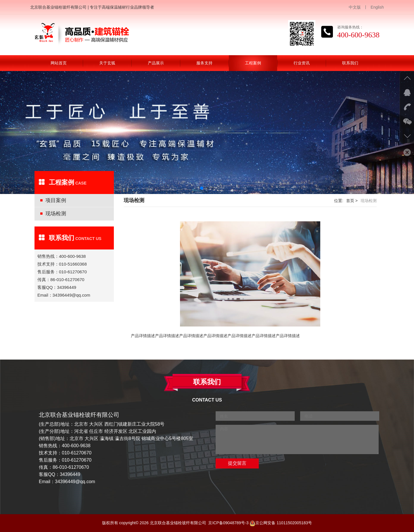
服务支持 (204, 63)
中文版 (355, 7)
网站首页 (59, 63)
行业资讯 (302, 63)
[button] (202, 188)
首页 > (352, 201)
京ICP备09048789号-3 (228, 523)
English (377, 7)
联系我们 (350, 63)
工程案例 (253, 63)
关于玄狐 (107, 63)
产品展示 (156, 63)
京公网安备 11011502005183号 (281, 523)
